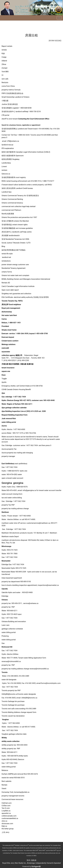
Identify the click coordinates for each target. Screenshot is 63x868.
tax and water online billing (12, 498)
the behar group (8, 829)
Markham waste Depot (10, 537)
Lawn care (5, 625)
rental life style (7, 254)
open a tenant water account (12, 478)
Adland (4, 61)
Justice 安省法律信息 (10, 104)
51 (3, 75)
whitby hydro (23, 756)
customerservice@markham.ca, (38, 523)
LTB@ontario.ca (13, 141)
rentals (4, 50)
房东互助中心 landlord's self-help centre (17, 232)
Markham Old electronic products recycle (17, 533)
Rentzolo (5, 82)
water (20, 474)
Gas (3, 467)
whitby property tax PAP (11, 749)
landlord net (6, 257)
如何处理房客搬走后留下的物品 (14, 250)
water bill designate (9, 680)
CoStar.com (6, 806)
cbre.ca (4, 821)
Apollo (4, 382)
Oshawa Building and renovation (14, 622)
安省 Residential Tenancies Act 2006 (15, 239)
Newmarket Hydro (8, 568)
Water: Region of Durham (11, 404)
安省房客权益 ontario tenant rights (15, 225)
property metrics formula (11, 90)
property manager (8, 456)
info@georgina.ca (29, 490)
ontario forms (7, 272)
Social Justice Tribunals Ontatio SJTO (16, 243)
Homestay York (7, 792)
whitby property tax (9, 745)
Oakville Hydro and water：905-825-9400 (17, 592)
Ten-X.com (6, 808)
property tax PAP (8, 607)
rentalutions (6, 261)
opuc (20, 614)
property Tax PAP (8, 505)
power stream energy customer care (15, 265)
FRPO (12, 93)
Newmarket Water (8, 572)
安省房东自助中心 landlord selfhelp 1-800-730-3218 (21, 112)
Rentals (5, 785)
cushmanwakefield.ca (10, 818)
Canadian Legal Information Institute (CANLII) (26, 152)
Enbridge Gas (7, 564)
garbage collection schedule (12, 629)
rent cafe (5, 79)
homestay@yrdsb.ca (22, 792)
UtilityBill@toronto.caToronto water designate (19, 694)
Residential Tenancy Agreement (14, 268)
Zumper (5, 68)
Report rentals (7, 46)
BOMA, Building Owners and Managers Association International (26, 279)
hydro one (23, 471)
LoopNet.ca (6, 811)
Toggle (4, 379)
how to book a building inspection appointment (19, 585)
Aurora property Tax (9, 449)
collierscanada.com (9, 816)
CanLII (18, 286)
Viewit (4, 789)
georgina (18, 483)
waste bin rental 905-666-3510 (13, 778)
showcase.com (7, 824)
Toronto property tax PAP (11, 690)
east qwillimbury (21, 464)
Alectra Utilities (13, 519)
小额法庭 (5, 101)
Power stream (12, 516)
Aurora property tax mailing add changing (17, 453)
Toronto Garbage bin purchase (13, 701)
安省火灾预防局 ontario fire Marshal (15, 221)
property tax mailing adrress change (15, 509)
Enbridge (9, 445)
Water (9, 433)
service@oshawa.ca (31, 603)
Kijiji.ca (4, 826)
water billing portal (9, 632)
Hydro (4, 487)
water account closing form (12, 494)
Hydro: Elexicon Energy (11, 400)
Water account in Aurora (11, 437)
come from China (8, 86)
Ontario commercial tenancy (12, 203)
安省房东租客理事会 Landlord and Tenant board (20, 129)
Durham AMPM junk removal (12, 774)
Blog (3, 246)
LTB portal (5, 115)
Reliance (5, 770)
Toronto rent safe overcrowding (13, 709)
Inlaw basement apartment (12, 578)
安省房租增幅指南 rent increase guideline (17, 228)
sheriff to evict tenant (25, 119)
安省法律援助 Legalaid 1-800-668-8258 (16, 108)
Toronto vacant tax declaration (13, 716)
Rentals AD (6, 283)
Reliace (4, 323)
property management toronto (13, 796)
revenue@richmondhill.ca (11, 661)
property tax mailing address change (15, 669)
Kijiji (3, 53)
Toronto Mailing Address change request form (19, 712)
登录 (28, 860)
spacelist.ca (6, 813)
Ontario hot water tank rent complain (16, 275)
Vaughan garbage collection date (14, 734)
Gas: (4, 687)
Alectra (10, 429)
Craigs (4, 57)
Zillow (4, 64)
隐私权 (34, 860)
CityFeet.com (7, 803)
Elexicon (21, 759)
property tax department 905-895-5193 (16, 582)
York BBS (5, 72)
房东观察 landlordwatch (11, 235)
